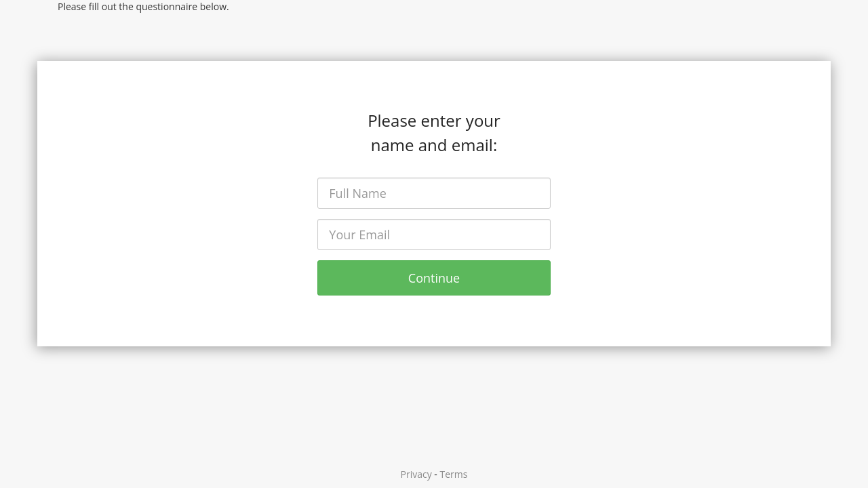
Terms (454, 474)
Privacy (416, 474)
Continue (434, 278)
